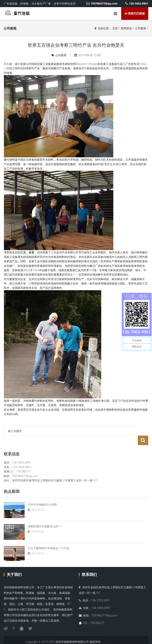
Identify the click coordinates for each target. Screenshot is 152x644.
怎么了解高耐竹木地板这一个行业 (48, 539)
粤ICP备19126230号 (114, 632)
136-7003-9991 (137, 3)
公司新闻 (141, 28)
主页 (115, 28)
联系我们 (89, 565)
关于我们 (14, 565)
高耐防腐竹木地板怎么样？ (44, 517)
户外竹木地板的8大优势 (42, 495)
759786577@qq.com (102, 3)
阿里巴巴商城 (135, 13)
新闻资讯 (126, 28)
